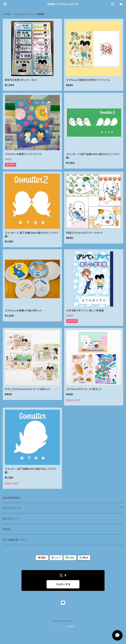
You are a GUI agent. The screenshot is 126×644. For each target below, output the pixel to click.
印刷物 (7, 529)
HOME (7, 14)
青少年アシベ (10, 519)
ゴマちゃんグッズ (23, 14)
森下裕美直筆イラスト (15, 540)
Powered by (63, 627)
